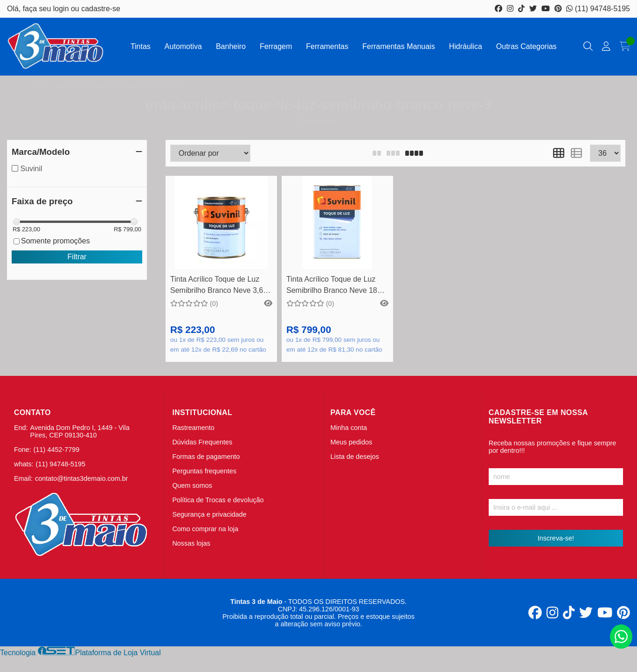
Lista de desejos (355, 457)
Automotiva (183, 46)
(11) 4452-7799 (56, 450)
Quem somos (192, 485)
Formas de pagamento (206, 457)
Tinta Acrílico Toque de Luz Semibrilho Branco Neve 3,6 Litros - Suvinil (217, 286)
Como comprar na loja (205, 529)
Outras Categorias (526, 46)
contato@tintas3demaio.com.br (81, 478)
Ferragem (276, 46)
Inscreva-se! (556, 538)
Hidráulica (466, 46)
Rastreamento (193, 428)
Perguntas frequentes (204, 471)
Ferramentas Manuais (399, 46)
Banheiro (231, 46)
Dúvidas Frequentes (202, 442)
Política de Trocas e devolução (218, 500)
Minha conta (349, 428)
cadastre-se (101, 9)
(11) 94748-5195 (598, 9)
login (62, 9)
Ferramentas (327, 46)
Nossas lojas (191, 543)
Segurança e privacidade (209, 514)
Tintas (141, 46)
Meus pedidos (352, 442)
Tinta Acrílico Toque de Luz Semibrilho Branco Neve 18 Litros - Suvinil (332, 286)
